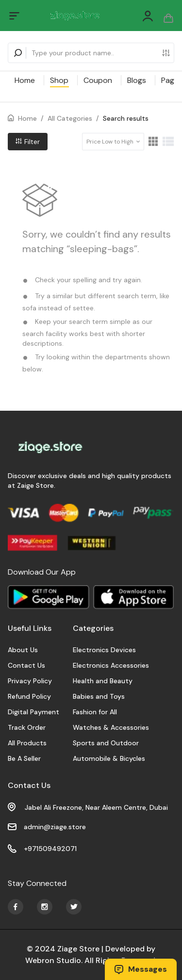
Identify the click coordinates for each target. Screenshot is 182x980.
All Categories (70, 118)
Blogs (137, 80)
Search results (126, 118)
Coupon (98, 80)
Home (25, 80)
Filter (28, 142)
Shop (59, 80)
